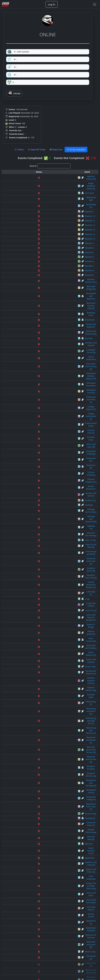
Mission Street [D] (37, 489)
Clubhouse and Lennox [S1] (41, 743)
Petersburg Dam (36, 883)
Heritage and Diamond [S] (40, 417)
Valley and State (36, 951)
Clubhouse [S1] (35, 738)
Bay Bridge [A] (35, 195)
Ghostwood (34, 797)
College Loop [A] (36, 747)
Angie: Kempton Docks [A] (40, 181)
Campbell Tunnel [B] (38, 312)
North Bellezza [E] (37, 503)
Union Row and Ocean (39, 652)
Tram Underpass (36, 639)
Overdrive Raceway (37, 874)
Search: (33, 166)
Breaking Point (35, 285)
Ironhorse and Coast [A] (39, 444)
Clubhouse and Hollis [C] (40, 340)
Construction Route (37, 353)
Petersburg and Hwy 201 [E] (41, 543)
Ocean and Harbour (37, 507)
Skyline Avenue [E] (37, 924)
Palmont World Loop (38, 525)
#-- (12, 59)
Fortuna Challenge (37, 385)
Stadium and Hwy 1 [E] (39, 933)
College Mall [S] (35, 752)
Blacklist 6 (33, 249)
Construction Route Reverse (41, 761)
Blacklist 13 (34, 217)
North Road (34, 856)
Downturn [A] (35, 380)
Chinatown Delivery (37, 734)
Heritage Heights (36, 806)
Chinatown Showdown (39, 330)
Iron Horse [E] (35, 820)
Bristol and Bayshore (38, 294)
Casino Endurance (37, 317)
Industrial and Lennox (38, 815)
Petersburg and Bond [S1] (40, 539)
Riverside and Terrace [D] (40, 562)
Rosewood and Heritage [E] (41, 575)
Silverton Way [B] (36, 611)
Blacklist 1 (33, 199)
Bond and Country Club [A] (41, 281)
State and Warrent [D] (38, 947)
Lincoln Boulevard (37, 824)
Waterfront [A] (35, 666)
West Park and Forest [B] (40, 965)
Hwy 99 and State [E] (38, 435)
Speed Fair (33, 625)
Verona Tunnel (35, 661)
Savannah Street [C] (37, 602)
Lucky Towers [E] (36, 834)
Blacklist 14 (34, 222)
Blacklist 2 (33, 231)
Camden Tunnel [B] (37, 720)
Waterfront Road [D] (38, 670)
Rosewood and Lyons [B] (40, 902)
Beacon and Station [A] (39, 698)
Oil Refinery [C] (35, 861)
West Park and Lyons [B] (39, 679)
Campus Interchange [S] (39, 725)
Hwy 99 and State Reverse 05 (42, 811)
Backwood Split (35, 190)
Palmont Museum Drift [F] (40, 521)
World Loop (34, 684)
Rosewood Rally (36, 906)
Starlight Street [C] (37, 942)
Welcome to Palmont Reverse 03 (43, 960)
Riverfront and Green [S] (39, 553)
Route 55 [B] (34, 593)
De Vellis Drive (35, 362)
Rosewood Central (37, 580)
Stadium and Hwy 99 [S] (39, 938)
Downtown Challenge (38, 371)
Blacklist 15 (34, 226)
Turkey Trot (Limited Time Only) (43, 643)
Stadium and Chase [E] (39, 630)
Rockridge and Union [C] (40, 897)
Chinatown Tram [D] (38, 335)
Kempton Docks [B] (37, 448)
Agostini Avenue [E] (37, 176)
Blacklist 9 (33, 263)
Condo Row (34, 756)
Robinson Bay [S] (36, 892)
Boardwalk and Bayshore (40, 276)
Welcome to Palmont (38, 675)
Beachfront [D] (35, 693)
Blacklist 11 (34, 208)
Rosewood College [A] (38, 584)
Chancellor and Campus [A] (41, 321)
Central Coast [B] (36, 729)
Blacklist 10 (34, 204)
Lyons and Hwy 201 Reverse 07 (42, 480)
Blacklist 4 (33, 240)
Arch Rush (33, 185)
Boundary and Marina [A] (40, 702)
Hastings (33, 408)
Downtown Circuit (37, 775)
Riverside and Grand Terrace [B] (43, 557)
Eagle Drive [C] (35, 779)
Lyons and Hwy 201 (37, 838)
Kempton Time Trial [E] (39, 453)
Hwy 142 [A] (34, 430)
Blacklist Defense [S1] (38, 267)
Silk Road (33, 920)
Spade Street (34, 929)
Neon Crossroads (36, 494)
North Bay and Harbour (39, 498)
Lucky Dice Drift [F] (37, 471)
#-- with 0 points (18, 52)
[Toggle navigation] (95, 4)
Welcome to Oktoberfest (40, 956)
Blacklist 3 (33, 235)
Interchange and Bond (39, 439)
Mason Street (35, 847)
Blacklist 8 (33, 258)
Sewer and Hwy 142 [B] (39, 915)
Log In (52, 4)
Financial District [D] (38, 788)
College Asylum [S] (37, 344)
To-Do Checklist (76, 150)
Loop (31, 466)
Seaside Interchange (38, 607)
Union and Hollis (36, 648)
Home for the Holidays (39, 426)
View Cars (56, 150)
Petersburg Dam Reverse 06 (41, 548)
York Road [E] (35, 689)
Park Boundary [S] (37, 879)
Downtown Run (35, 376)
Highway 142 (34, 421)
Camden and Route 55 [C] (40, 711)
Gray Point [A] (35, 802)
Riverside (33, 888)
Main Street (34, 843)
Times (19, 150)
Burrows (32, 303)
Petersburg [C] (35, 534)
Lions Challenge (36, 829)
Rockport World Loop (38, 571)
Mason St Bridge (36, 485)
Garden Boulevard (37, 394)
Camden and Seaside (38, 308)
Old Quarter (34, 865)
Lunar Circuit (34, 476)
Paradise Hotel (35, 530)
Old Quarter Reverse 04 (39, 516)
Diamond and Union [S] (39, 766)
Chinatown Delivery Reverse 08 (42, 326)
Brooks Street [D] (36, 707)
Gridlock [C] (34, 403)
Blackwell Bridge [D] (38, 272)
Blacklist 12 (34, 213)
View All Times (37, 150)
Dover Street (34, 770)
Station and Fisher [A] (38, 634)
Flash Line (33, 793)
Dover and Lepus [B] (38, 367)
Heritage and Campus (38, 412)
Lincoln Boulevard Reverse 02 (42, 457)
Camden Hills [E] (36, 716)
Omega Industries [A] (38, 870)
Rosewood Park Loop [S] (39, 589)
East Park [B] (34, 784)
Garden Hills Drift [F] (38, 398)
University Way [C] (37, 657)
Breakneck (33, 290)
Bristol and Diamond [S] (39, 299)
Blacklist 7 (33, 253)
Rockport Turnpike (37, 566)
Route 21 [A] (34, 911)
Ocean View (34, 512)
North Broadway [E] (37, 852)
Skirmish (32, 616)
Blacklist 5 (33, 244)
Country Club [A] (36, 358)
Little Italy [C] (34, 462)
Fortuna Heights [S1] (38, 389)
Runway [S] (34, 598)
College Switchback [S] (39, 349)
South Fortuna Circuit (38, 621)
